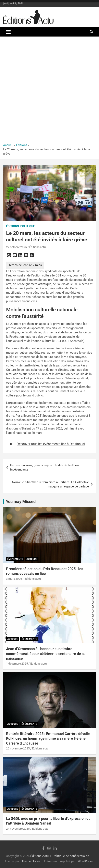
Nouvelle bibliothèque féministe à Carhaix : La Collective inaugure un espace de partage (50, 484)
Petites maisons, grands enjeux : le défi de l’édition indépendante (44, 467)
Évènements (15, 559)
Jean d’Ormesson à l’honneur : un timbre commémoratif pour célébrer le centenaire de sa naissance (46, 654)
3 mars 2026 (14, 579)
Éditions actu (38, 247)
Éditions (13, 226)
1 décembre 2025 (17, 664)
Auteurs (32, 559)
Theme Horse (31, 861)
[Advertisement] (49, 91)
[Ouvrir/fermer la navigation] (8, 32)
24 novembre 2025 (18, 829)
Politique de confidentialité (71, 856)
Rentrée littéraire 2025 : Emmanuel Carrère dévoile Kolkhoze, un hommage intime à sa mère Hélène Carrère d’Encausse (48, 738)
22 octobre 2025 (16, 247)
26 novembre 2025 (18, 748)
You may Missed (21, 502)
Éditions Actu (39, 856)
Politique (28, 226)
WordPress (85, 861)
